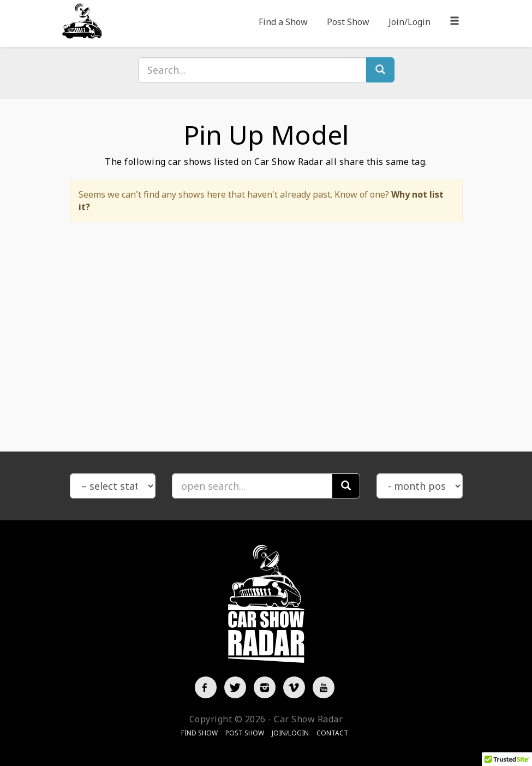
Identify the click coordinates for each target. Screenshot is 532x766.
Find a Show (283, 22)
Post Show (348, 22)
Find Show (199, 733)
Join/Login (410, 22)
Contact (332, 733)
